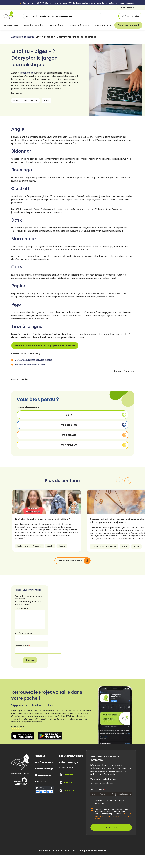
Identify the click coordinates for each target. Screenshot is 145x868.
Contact (40, 756)
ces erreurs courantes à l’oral (30, 365)
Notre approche (103, 25)
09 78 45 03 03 (125, 8)
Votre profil (98, 790)
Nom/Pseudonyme (24, 633)
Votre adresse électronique (104, 779)
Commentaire (22, 608)
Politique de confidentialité (92, 851)
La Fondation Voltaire (71, 756)
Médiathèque (56, 25)
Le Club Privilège (44, 769)
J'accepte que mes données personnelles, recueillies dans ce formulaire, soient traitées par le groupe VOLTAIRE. (113, 814)
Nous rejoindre (43, 775)
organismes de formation (102, 3)
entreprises (127, 3)
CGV (74, 851)
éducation (79, 3)
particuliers (61, 3)
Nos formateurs (44, 762)
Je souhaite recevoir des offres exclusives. (109, 802)
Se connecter (130, 16)
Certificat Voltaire (34, 25)
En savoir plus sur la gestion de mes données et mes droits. (113, 816)
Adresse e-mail (22, 646)
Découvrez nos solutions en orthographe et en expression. (45, 345)
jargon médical (28, 73)
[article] (55, 521)
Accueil (15, 37)
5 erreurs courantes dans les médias (33, 360)
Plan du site (42, 781)
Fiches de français (79, 25)
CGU (67, 851)
